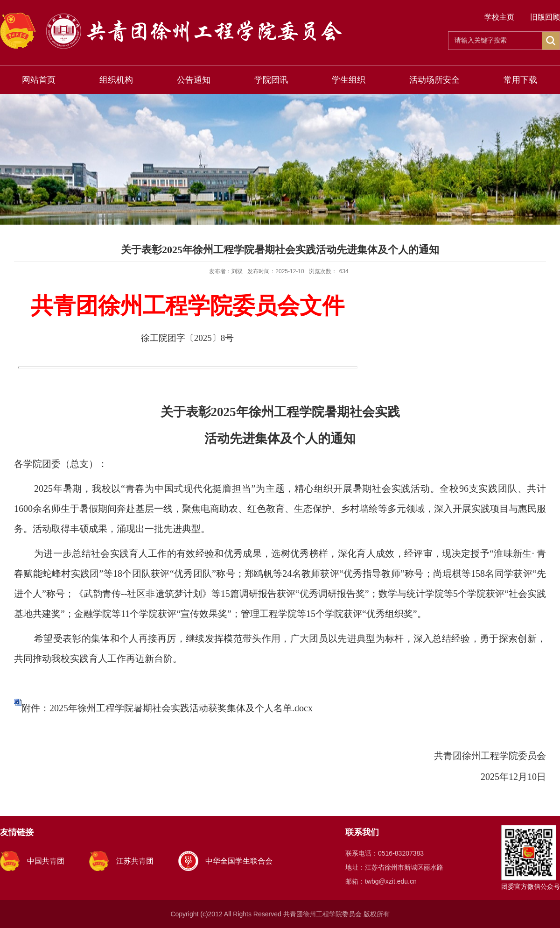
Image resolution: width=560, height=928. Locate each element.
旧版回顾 (545, 17)
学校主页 (499, 17)
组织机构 (116, 80)
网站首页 (39, 80)
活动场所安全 (434, 80)
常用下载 (520, 80)
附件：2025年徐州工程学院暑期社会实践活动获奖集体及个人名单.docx (167, 708)
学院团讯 (271, 80)
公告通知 (194, 80)
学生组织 (349, 80)
